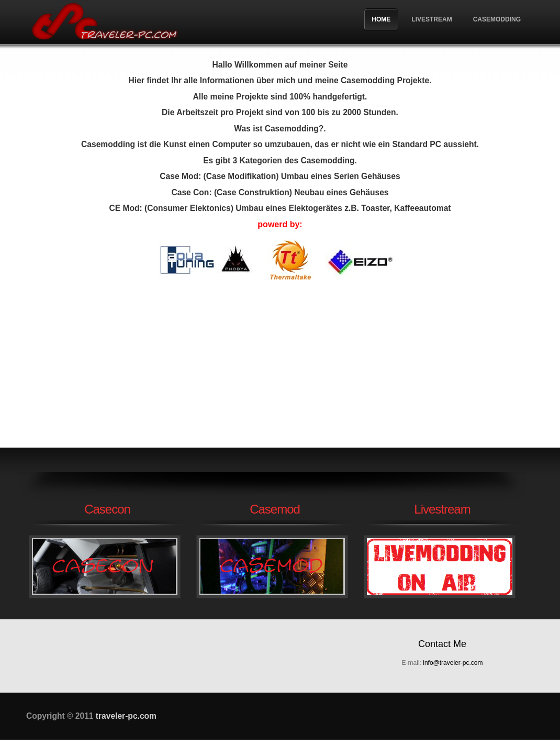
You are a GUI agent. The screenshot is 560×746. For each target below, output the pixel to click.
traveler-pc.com (105, 22)
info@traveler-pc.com (453, 663)
